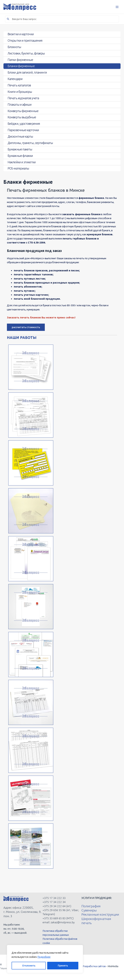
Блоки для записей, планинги (27, 72)
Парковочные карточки (23, 130)
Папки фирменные (20, 60)
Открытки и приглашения (25, 40)
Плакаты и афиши (20, 104)
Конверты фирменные (23, 111)
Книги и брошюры (20, 92)
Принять (63, 966)
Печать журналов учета (23, 98)
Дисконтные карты (20, 136)
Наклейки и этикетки (22, 162)
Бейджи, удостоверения (24, 124)
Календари (15, 79)
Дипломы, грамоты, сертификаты (30, 143)
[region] (45, 959)
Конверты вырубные (22, 117)
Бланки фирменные (21, 66)
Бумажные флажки (20, 156)
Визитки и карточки (21, 34)
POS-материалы (18, 168)
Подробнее (44, 957)
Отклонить (29, 966)
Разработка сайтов (94, 966)
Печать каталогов (19, 85)
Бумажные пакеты (20, 149)
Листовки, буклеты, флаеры (26, 53)
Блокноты (14, 47)
